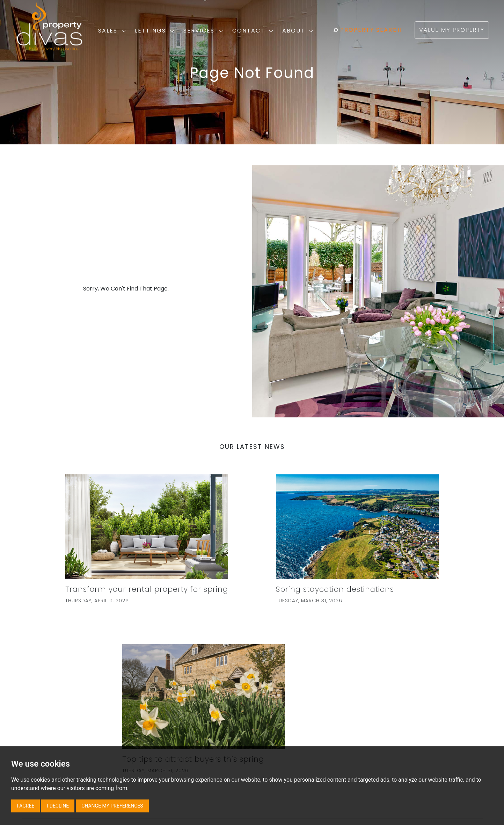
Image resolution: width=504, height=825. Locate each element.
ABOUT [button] (299, 31)
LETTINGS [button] (156, 31)
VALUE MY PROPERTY (452, 30)
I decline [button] (58, 806)
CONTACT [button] (254, 31)
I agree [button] (25, 806)
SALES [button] (113, 31)
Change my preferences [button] (112, 806)
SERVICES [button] (204, 31)
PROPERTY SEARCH (368, 30)
